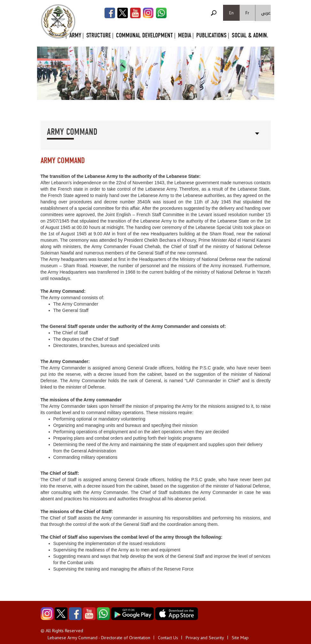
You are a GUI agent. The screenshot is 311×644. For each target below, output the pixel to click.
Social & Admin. (250, 35)
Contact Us (168, 638)
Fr (247, 13)
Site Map (240, 638)
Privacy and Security (205, 638)
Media (185, 35)
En (231, 13)
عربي (266, 13)
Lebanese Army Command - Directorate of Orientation (99, 638)
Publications (211, 35)
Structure (99, 35)
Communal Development (144, 35)
